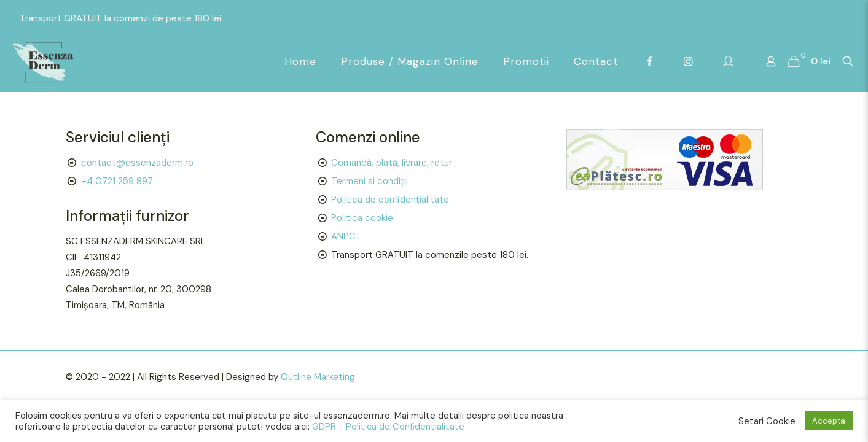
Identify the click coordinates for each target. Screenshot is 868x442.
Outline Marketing (318, 377)
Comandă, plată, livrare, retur (392, 163)
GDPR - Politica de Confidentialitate (388, 427)
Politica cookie (362, 218)
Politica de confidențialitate (390, 200)
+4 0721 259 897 (117, 181)
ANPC (343, 236)
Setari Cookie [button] (767, 421)
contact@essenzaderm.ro (137, 163)
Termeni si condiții (369, 181)
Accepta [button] (829, 421)
